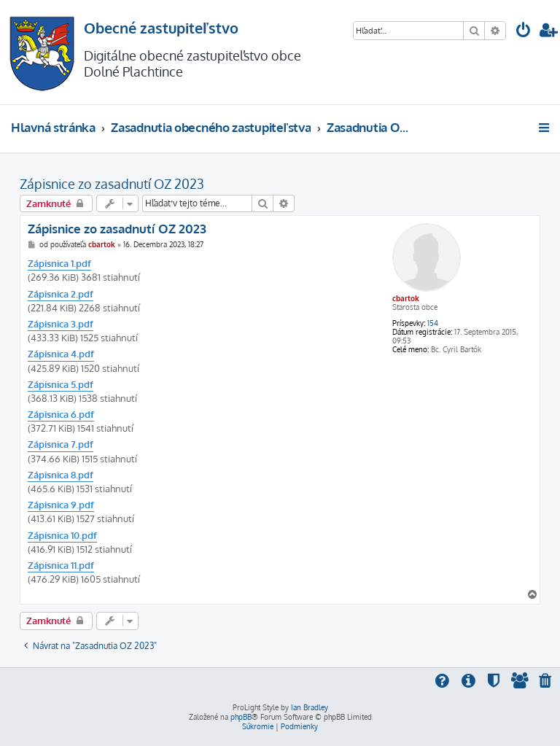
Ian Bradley (310, 707)
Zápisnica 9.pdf (61, 505)
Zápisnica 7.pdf (61, 444)
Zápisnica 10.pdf (62, 535)
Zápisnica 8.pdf (61, 475)
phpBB (241, 717)
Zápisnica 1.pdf (59, 263)
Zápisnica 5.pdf (61, 384)
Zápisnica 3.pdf (61, 324)
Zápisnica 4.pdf (61, 354)
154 (433, 323)
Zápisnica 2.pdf (61, 294)
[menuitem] (524, 32)
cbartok (406, 298)
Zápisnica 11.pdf (61, 565)
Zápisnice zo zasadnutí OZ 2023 (112, 184)
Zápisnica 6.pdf (61, 414)
